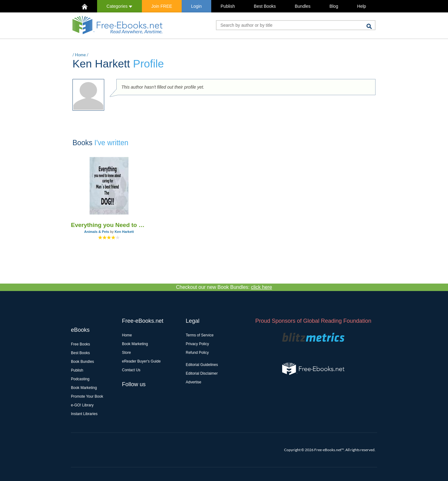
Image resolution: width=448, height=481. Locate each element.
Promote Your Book (87, 396)
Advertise (194, 382)
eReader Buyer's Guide (141, 361)
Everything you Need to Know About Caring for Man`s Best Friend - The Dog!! (109, 225)
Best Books (265, 6)
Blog (334, 6)
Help (362, 6)
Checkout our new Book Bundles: (224, 287)
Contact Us (131, 370)
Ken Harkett (124, 232)
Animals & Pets (97, 232)
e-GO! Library (82, 405)
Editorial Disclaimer (202, 373)
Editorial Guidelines (202, 365)
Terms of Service (200, 335)
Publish (228, 6)
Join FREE (162, 6)
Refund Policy (197, 353)
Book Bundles (82, 362)
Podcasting (80, 379)
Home (80, 55)
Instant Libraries (84, 414)
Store (126, 353)
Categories (119, 6)
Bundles (303, 6)
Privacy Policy (197, 344)
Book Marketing (84, 388)
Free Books (80, 344)
